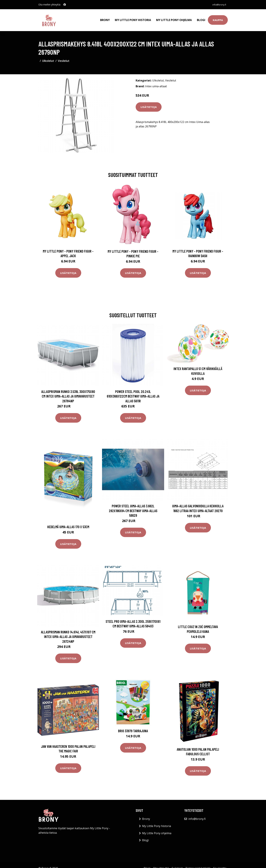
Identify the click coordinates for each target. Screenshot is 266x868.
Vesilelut (64, 57)
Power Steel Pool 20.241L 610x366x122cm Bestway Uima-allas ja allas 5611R (133, 392)
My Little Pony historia (133, 18)
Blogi (201, 18)
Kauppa (218, 18)
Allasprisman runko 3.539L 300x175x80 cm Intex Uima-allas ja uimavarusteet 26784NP (68, 392)
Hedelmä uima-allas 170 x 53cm (68, 523)
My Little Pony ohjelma (174, 18)
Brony (105, 18)
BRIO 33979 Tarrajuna (133, 727)
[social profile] (65, 5)
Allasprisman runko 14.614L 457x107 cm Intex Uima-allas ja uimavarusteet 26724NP (68, 633)
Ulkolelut (48, 57)
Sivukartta (220, 864)
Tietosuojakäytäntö (198, 864)
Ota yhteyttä (161, 864)
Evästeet (177, 864)
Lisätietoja (149, 103)
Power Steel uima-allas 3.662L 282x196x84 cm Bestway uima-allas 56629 (133, 507)
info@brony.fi (218, 5)
